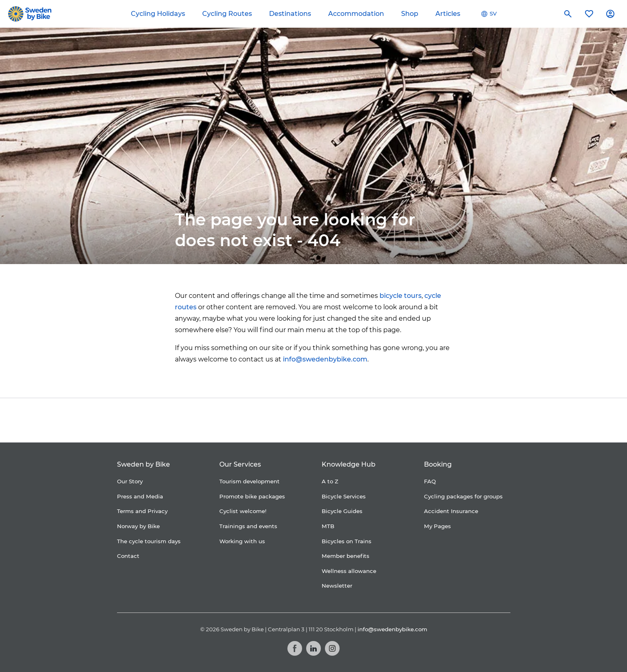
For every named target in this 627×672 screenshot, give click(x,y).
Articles (448, 14)
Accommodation (356, 14)
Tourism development (249, 481)
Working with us (242, 541)
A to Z (330, 481)
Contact (128, 556)
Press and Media (140, 496)
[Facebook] (295, 648)
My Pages (437, 526)
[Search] (568, 14)
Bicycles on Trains (347, 541)
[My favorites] (589, 14)
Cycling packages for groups (463, 496)
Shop (410, 14)
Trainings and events (248, 526)
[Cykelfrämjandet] (246, 420)
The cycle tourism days (149, 541)
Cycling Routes (227, 14)
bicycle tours (401, 296)
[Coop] (207, 420)
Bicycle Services (344, 496)
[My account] (610, 14)
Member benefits (346, 556)
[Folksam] (297, 420)
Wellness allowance (349, 571)
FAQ (430, 481)
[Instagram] (332, 648)
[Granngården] (365, 422)
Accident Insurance (451, 511)
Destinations (290, 14)
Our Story (130, 481)
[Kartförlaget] (421, 420)
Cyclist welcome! (243, 511)
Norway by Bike (138, 526)
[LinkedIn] (313, 648)
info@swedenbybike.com (325, 359)
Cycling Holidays (158, 14)
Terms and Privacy (142, 511)
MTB (328, 526)
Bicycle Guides (342, 511)
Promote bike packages (252, 496)
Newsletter (337, 586)
